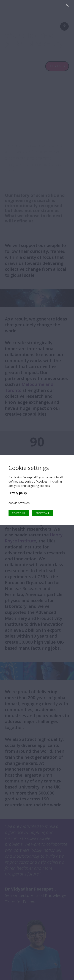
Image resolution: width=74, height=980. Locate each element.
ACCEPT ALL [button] (42, 513)
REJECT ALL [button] (19, 513)
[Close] (68, 6)
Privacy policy (18, 493)
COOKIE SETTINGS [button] (19, 503)
